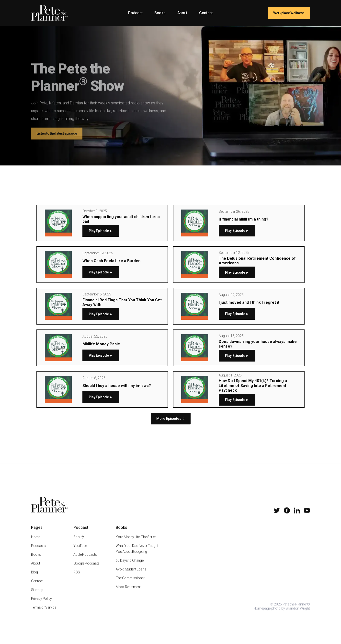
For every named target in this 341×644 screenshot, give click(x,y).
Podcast (135, 13)
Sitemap (37, 596)
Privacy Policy (41, 605)
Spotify (79, 543)
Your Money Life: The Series (136, 543)
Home (36, 543)
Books (160, 13)
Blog (34, 579)
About (182, 13)
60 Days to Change (130, 567)
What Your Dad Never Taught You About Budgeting (137, 555)
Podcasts (38, 552)
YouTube (80, 552)
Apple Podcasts (85, 561)
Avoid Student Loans (131, 576)
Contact (206, 13)
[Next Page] (171, 419)
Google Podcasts (86, 570)
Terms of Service (44, 614)
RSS (77, 579)
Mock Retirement (128, 593)
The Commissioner (130, 585)
